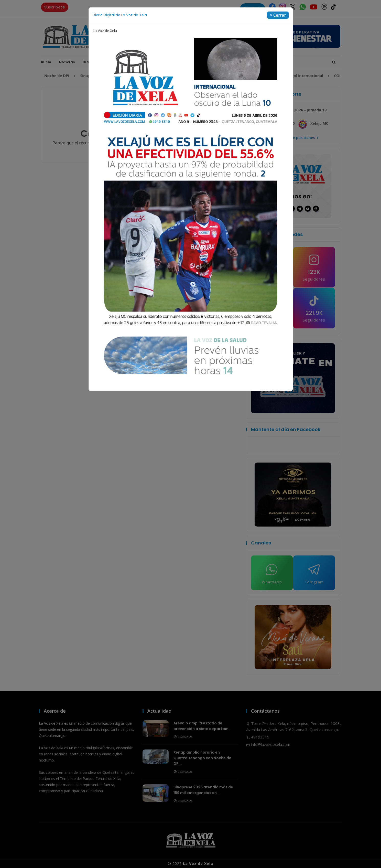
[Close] (278, 15)
